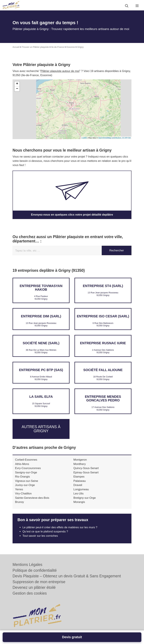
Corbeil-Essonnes (26, 460)
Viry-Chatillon (23, 494)
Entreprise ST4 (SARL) (103, 286)
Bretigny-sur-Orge (85, 498)
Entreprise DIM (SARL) (41, 316)
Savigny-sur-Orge (26, 472)
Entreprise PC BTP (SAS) (41, 370)
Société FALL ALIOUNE (103, 370)
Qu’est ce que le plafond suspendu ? (45, 531)
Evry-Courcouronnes (28, 468)
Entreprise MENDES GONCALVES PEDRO (103, 398)
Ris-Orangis (22, 477)
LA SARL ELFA (41, 397)
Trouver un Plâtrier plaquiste (35, 47)
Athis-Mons (22, 464)
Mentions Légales (27, 565)
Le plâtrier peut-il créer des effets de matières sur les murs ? (60, 527)
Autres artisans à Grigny (41, 429)
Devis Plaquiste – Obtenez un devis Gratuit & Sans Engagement (67, 576)
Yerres (19, 489)
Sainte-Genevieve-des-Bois (32, 498)
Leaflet (84, 138)
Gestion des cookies (30, 593)
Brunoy (19, 502)
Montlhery (80, 464)
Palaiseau (80, 481)
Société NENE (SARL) (41, 343)
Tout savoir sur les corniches (40, 536)
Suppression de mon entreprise (39, 582)
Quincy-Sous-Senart (86, 468)
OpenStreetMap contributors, (110, 138)
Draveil (78, 485)
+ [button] (17, 84)
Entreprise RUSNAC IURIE (103, 343)
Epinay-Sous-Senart (86, 472)
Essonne (71, 47)
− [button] (17, 89)
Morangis (79, 502)
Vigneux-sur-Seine (27, 481)
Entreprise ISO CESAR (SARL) (103, 316)
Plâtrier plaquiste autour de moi (60, 71)
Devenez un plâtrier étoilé (34, 587)
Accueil (16, 47)
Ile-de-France (58, 47)
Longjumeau (81, 489)
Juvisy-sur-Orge (25, 485)
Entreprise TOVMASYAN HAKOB (41, 288)
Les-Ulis (79, 494)
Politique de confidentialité (35, 570)
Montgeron (80, 460)
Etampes (79, 477)
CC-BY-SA (126, 138)
